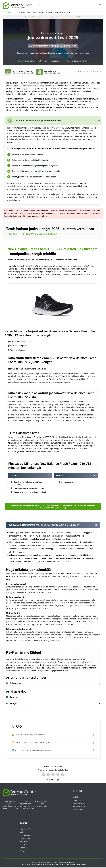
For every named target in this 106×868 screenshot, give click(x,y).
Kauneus (24, 842)
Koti (22, 13)
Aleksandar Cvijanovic (23, 71)
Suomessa (70, 862)
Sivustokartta (78, 810)
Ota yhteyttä (78, 800)
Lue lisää (85, 53)
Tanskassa (48, 862)
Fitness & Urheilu (31, 13)
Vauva (22, 845)
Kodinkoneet (25, 829)
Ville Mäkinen (50, 71)
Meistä (76, 797)
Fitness (23, 848)
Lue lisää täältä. (76, 17)
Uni (21, 832)
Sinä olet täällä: (14, 13)
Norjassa (55, 862)
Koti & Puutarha (26, 835)
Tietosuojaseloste (80, 803)
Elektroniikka (25, 838)
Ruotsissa (62, 862)
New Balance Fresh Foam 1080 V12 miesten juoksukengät (33, 234)
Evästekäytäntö (79, 807)
